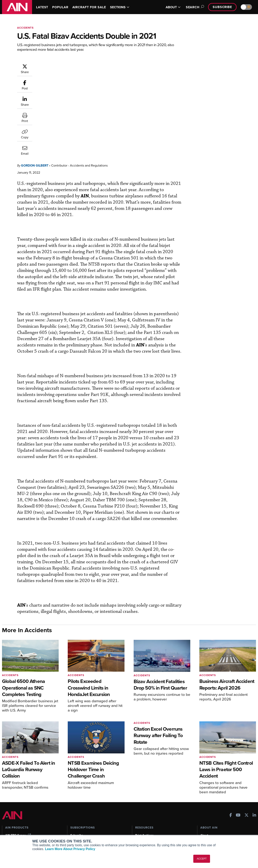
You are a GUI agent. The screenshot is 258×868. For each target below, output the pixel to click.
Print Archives (144, 804)
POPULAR (60, 7)
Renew (75, 815)
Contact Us (208, 821)
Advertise (209, 826)
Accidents (25, 28)
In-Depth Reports (146, 815)
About (204, 804)
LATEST (42, 7)
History (205, 815)
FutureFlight (13, 826)
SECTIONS (120, 7)
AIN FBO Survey (18, 804)
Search (194, 7)
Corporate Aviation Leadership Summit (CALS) (31, 833)
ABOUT (173, 7)
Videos (140, 821)
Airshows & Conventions (151, 831)
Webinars (141, 826)
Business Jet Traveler (22, 821)
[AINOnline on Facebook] (231, 785)
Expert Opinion (145, 810)
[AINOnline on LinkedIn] (254, 785)
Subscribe (222, 7)
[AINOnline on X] (247, 785)
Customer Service (82, 810)
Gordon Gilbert (59, 66)
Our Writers (208, 810)
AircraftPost (16, 815)
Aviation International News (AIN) (30, 810)
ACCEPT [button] (202, 859)
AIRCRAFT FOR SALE (89, 7)
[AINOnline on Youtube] (238, 785)
